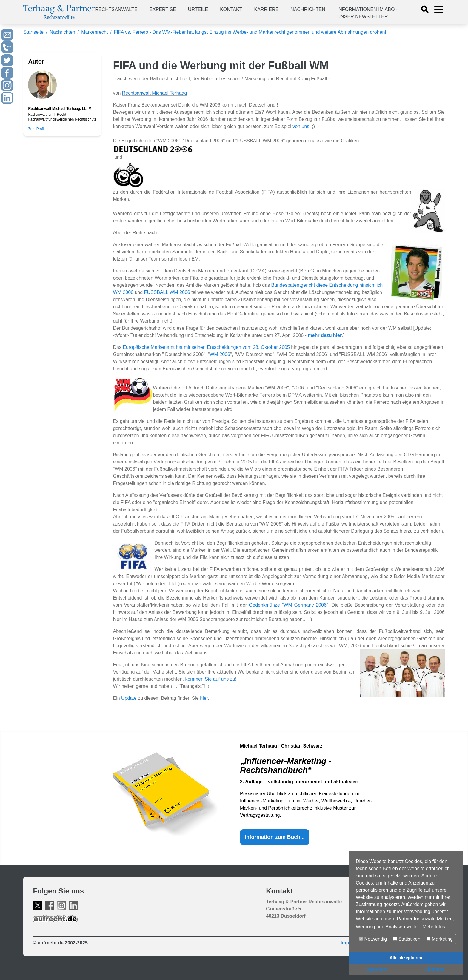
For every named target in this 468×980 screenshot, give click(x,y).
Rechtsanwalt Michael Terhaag (155, 93)
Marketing (440, 939)
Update (129, 698)
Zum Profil (36, 129)
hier (204, 698)
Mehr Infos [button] (434, 927)
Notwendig (373, 939)
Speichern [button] (377, 969)
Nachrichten (308, 9)
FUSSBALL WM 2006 (167, 292)
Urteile (198, 9)
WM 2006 (220, 354)
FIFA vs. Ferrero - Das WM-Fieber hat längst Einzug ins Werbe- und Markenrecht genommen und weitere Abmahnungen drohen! (250, 32)
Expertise (163, 9)
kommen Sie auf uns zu (210, 679)
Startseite (33, 32)
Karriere (267, 9)
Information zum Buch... (275, 837)
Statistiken (407, 939)
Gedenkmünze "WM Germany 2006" (289, 605)
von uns (301, 126)
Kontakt (231, 9)
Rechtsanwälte (116, 9)
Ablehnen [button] (435, 969)
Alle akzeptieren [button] (406, 958)
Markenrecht (94, 32)
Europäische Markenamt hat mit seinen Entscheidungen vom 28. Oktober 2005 (206, 347)
